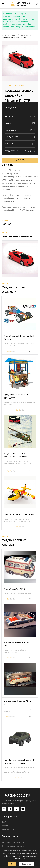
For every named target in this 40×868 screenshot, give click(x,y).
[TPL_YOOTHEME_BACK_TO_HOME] (20, 4)
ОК (12, 864)
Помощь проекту (8, 829)
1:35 (29, 658)
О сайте (4, 822)
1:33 (29, 471)
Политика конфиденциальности (13, 846)
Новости (5, 826)
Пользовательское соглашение (13, 842)
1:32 (29, 351)
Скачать (20, 160)
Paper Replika (30, 151)
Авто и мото (19, 85)
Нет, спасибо (27, 864)
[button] (3, 4)
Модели (8, 85)
